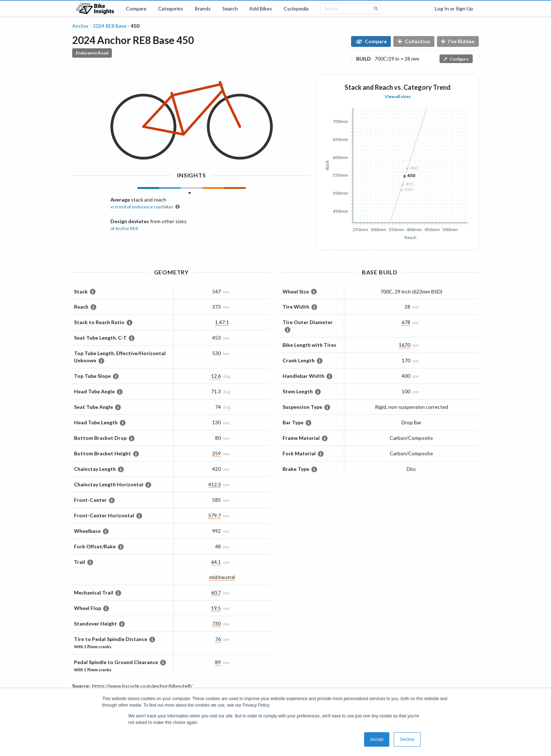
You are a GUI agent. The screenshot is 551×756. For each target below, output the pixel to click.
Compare (136, 8)
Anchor (80, 26)
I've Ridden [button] (458, 41)
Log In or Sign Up (454, 8)
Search (230, 8)
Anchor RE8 (126, 228)
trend (121, 207)
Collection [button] (414, 41)
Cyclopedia (296, 8)
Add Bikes (261, 8)
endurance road (147, 207)
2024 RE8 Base (110, 26)
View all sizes (398, 96)
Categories (171, 8)
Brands (203, 8)
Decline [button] (407, 739)
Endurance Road (92, 53)
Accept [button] (377, 739)
